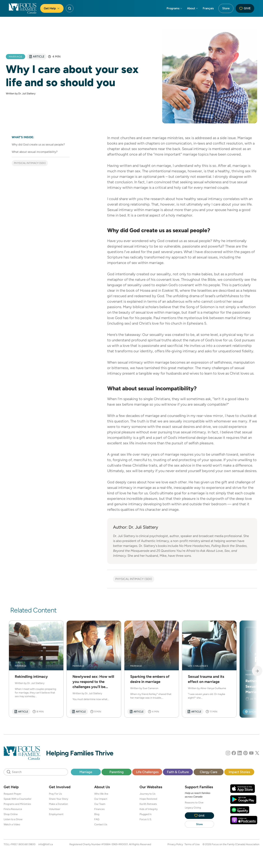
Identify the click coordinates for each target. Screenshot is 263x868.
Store (226, 8)
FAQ (97, 819)
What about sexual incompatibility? (35, 152)
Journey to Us (147, 794)
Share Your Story (59, 799)
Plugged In (146, 814)
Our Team (100, 804)
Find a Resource (13, 809)
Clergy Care (209, 772)
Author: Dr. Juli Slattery (136, 527)
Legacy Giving (193, 808)
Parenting (117, 772)
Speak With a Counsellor (18, 799)
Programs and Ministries (17, 804)
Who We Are (101, 794)
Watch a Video (12, 824)
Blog (97, 814)
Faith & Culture (178, 772)
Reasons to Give (194, 802)
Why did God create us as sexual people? (38, 144)
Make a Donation (58, 804)
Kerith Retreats (148, 804)
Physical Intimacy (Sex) (30, 163)
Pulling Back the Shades (229, 546)
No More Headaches (194, 546)
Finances (99, 809)
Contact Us (101, 824)
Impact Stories (239, 772)
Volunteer (55, 809)
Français (208, 8)
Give (245, 8)
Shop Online (11, 814)
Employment (56, 814)
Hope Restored (148, 799)
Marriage (86, 772)
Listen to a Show (13, 819)
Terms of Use (192, 844)
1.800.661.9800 (26, 844)
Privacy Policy (175, 844)
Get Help (52, 8)
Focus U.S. (146, 819)
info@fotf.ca (46, 844)
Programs (175, 8)
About (193, 8)
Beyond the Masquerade (131, 551)
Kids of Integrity (149, 809)
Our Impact (101, 799)
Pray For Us (55, 794)
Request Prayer (12, 794)
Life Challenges (147, 772)
